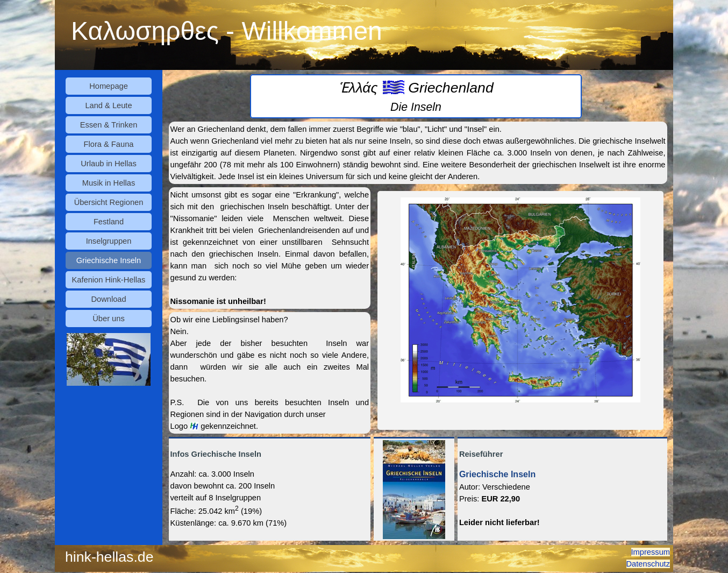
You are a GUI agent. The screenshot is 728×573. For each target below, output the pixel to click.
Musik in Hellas (109, 183)
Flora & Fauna (109, 144)
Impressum (651, 552)
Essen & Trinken (109, 125)
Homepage (109, 86)
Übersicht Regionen (109, 202)
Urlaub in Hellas (108, 164)
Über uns (108, 319)
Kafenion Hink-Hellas (109, 280)
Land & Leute (108, 105)
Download (108, 299)
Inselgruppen (109, 241)
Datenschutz (648, 564)
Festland (109, 222)
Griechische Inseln (109, 260)
